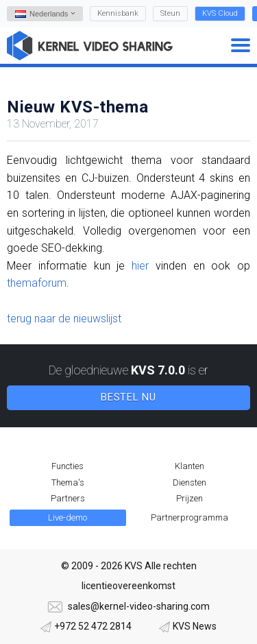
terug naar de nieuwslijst (64, 319)
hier (140, 266)
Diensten (189, 482)
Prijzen (189, 498)
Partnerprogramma (189, 517)
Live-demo (68, 517)
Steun (170, 13)
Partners (68, 498)
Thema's (68, 482)
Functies (68, 466)
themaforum (37, 283)
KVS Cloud (220, 13)
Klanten (189, 466)
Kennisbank (118, 13)
